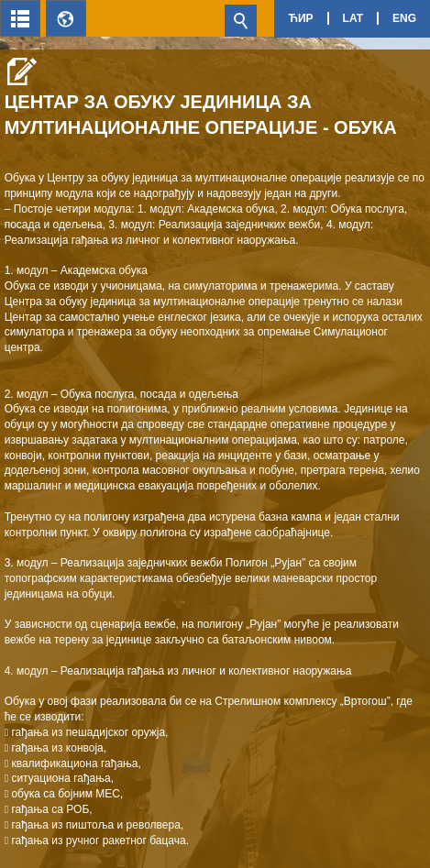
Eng (404, 18)
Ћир (300, 18)
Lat (353, 18)
